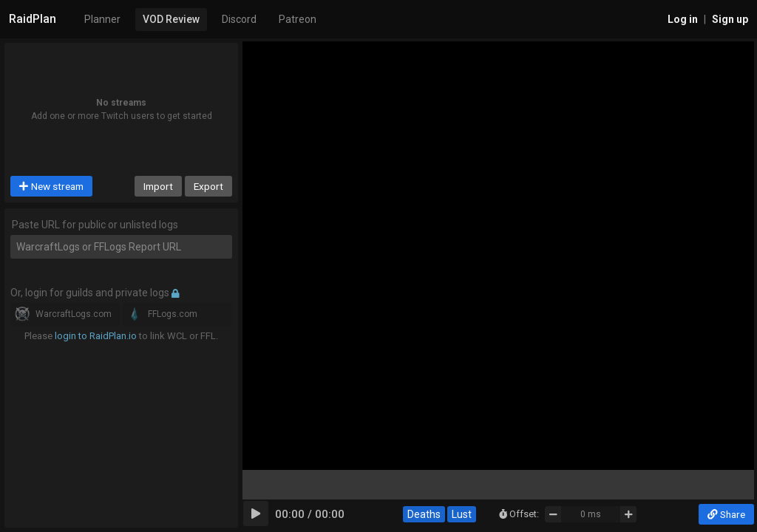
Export (208, 186)
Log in (683, 19)
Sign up (730, 19)
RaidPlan (33, 19)
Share (726, 514)
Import (158, 186)
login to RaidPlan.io (96, 336)
